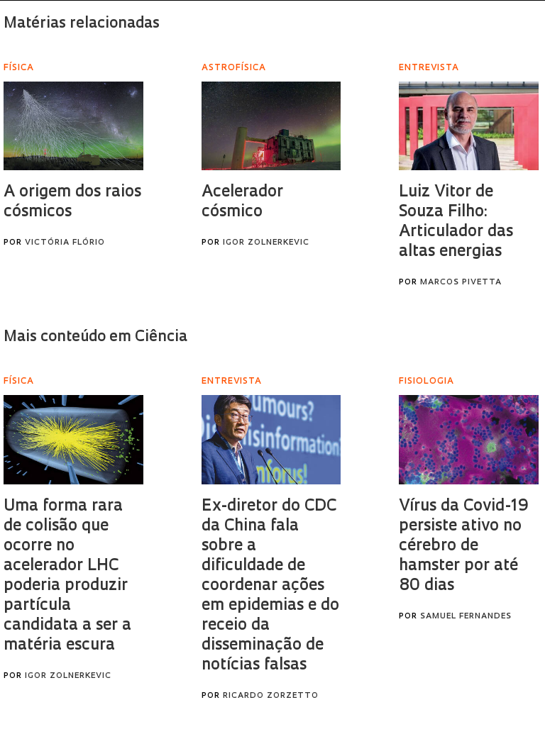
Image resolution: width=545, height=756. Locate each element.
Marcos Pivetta (461, 283)
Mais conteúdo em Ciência (95, 337)
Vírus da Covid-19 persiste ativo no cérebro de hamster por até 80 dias (464, 546)
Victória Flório (65, 243)
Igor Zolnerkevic (266, 243)
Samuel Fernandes (466, 617)
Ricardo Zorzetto (271, 696)
